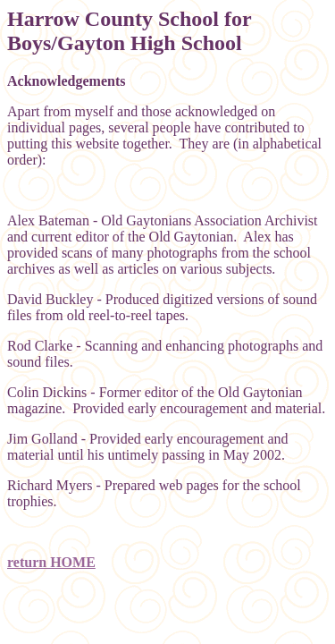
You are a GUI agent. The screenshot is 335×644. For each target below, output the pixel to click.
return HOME (51, 562)
